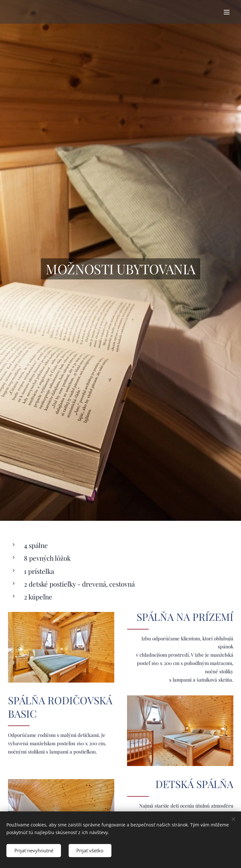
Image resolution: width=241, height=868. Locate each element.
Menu (227, 12)
